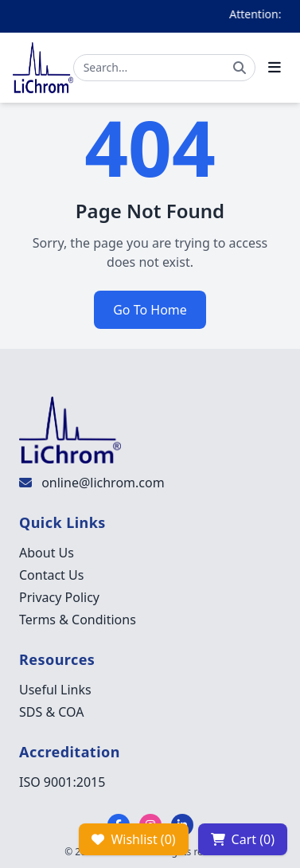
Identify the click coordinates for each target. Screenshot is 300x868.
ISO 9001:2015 (62, 782)
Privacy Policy (59, 597)
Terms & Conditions (78, 620)
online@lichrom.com (103, 483)
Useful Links (55, 690)
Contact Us (51, 575)
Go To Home (150, 310)
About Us (47, 553)
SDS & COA (51, 712)
